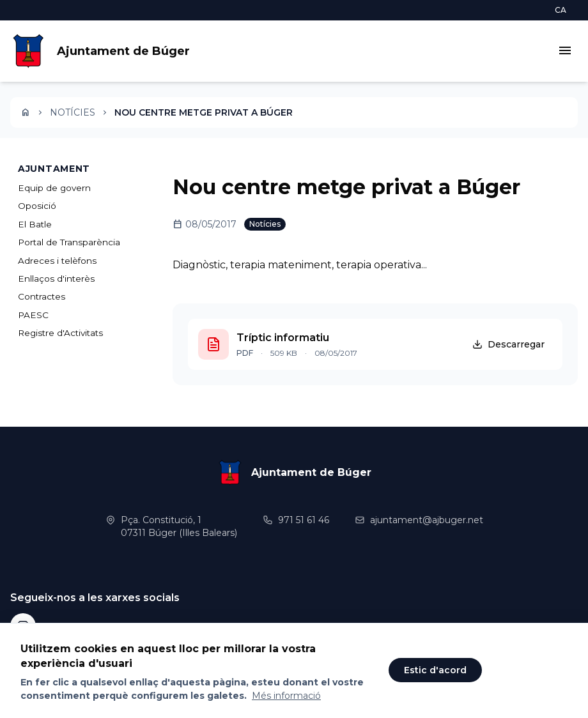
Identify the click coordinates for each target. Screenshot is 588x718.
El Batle (35, 224)
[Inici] (26, 112)
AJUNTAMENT (54, 169)
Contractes (42, 296)
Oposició (37, 206)
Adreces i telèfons (57, 261)
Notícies (73, 112)
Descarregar (508, 344)
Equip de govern (54, 188)
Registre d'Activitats (60, 333)
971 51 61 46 (304, 520)
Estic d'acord (435, 670)
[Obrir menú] (565, 51)
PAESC (33, 315)
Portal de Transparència (69, 242)
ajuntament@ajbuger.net (427, 520)
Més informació (286, 696)
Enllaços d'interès (56, 279)
